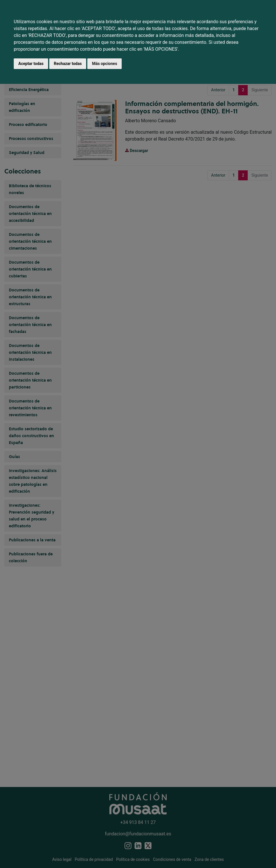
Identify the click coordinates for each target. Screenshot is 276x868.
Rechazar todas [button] (68, 64)
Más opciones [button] (105, 64)
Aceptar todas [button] (31, 64)
